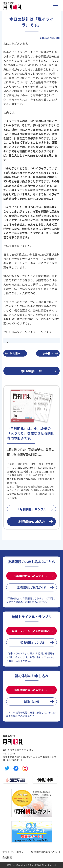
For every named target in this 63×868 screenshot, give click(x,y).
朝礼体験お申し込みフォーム (32, 690)
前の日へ (15, 353)
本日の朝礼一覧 (32, 371)
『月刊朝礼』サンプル (32, 509)
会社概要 (7, 857)
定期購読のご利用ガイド (31, 587)
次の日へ (48, 353)
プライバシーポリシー (14, 852)
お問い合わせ (31, 701)
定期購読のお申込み (32, 522)
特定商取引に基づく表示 (44, 852)
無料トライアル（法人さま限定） (32, 631)
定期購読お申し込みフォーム (32, 576)
